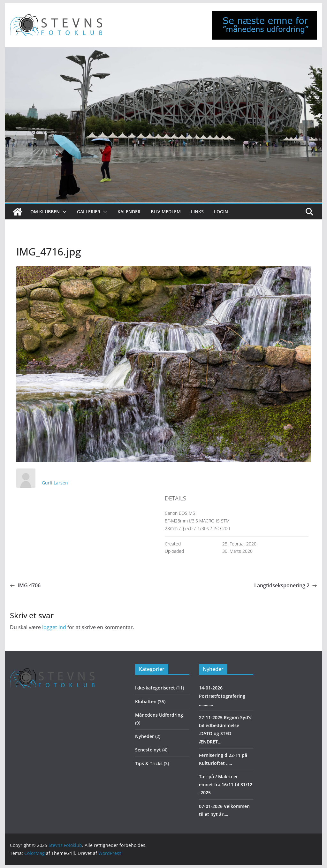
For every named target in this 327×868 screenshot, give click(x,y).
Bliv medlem (166, 212)
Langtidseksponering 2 (286, 585)
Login (221, 212)
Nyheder (144, 736)
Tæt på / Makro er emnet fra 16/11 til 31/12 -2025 (226, 784)
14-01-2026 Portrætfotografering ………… (222, 696)
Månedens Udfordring (159, 715)
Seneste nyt (148, 750)
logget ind (54, 627)
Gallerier (89, 212)
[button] (63, 212)
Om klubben (45, 212)
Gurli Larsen (55, 483)
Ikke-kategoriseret (155, 688)
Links (197, 212)
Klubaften (146, 701)
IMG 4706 (25, 585)
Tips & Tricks (149, 763)
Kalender (129, 212)
